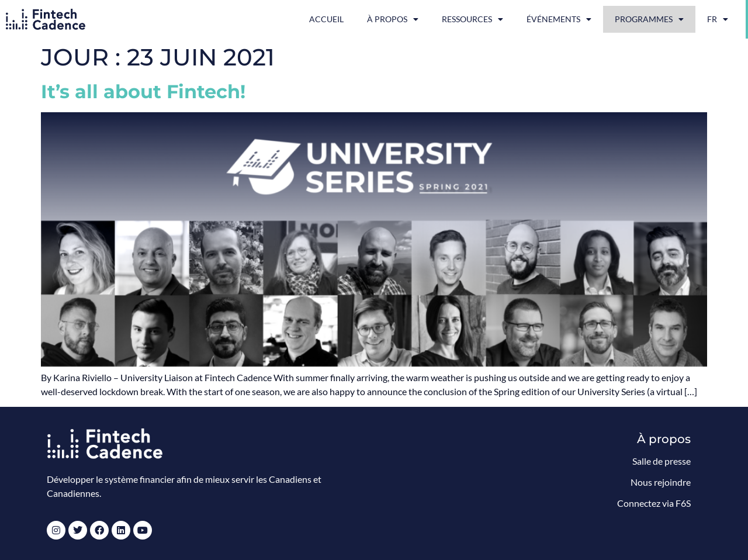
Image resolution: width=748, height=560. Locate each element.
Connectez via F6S (654, 503)
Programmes (649, 19)
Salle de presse (662, 461)
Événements (559, 19)
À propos (393, 19)
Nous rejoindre (661, 482)
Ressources (472, 19)
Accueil (326, 19)
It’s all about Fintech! (143, 91)
